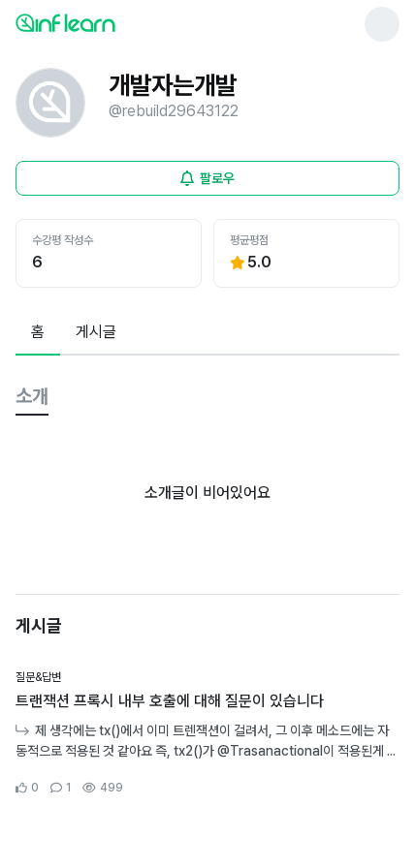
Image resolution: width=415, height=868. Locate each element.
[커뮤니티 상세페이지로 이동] (207, 733)
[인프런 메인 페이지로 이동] (112, 22)
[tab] (38, 333)
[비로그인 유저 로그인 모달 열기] (207, 178)
